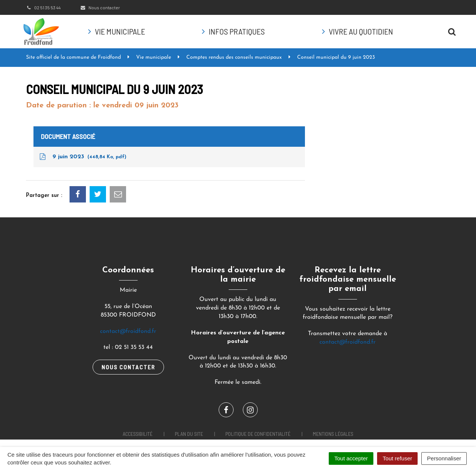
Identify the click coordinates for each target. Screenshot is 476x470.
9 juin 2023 (82, 157)
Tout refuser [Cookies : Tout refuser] (397, 458)
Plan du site (189, 434)
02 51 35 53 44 (43, 7)
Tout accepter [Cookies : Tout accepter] (351, 458)
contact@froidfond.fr (128, 331)
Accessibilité (138, 434)
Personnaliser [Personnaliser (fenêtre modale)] (444, 458)
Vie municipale (120, 31)
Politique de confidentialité (258, 434)
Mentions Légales (333, 434)
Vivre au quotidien (361, 31)
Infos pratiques (237, 31)
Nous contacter (100, 7)
